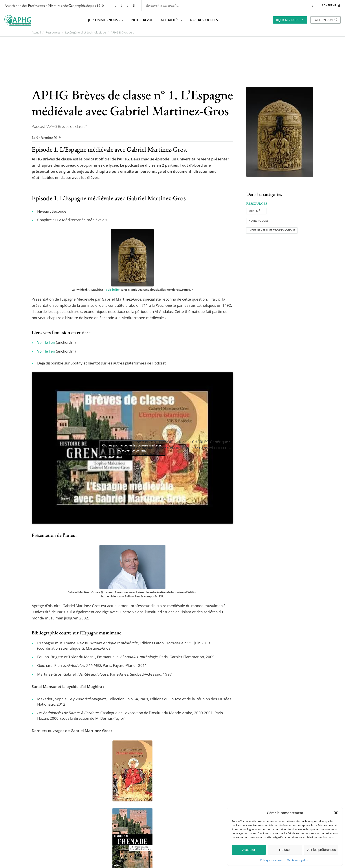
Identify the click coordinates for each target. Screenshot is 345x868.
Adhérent (331, 5)
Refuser (285, 850)
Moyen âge (256, 211)
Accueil (36, 33)
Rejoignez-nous (290, 20)
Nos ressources (204, 20)
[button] (336, 813)
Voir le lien (113, 290)
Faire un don (326, 20)
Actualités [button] (172, 20)
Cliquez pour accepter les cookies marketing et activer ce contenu (132, 448)
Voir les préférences (321, 850)
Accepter (249, 850)
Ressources (53, 33)
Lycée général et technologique (85, 33)
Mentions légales (297, 860)
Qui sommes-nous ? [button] (105, 20)
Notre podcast (259, 220)
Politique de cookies (272, 860)
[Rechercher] (311, 5)
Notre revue (142, 20)
